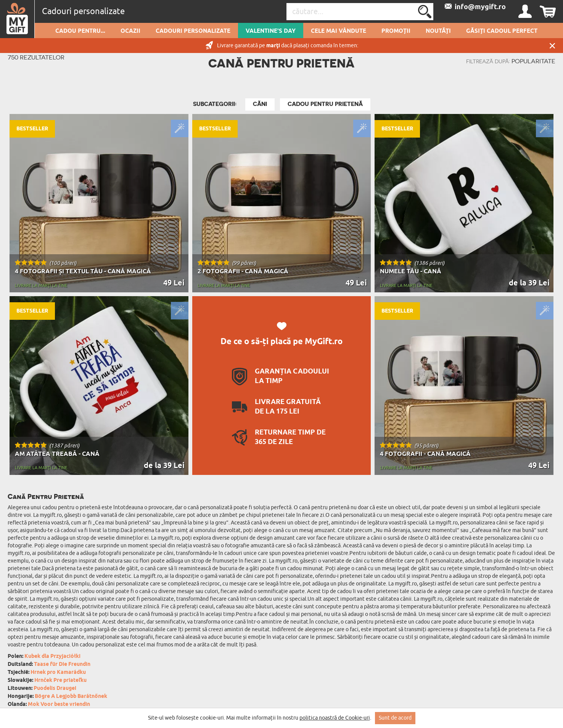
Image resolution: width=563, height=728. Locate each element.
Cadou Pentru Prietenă (325, 104)
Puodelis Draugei (55, 689)
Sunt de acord (395, 718)
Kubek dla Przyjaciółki (52, 657)
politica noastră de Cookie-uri (335, 718)
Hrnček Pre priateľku (60, 681)
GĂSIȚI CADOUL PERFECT (502, 31)
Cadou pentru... (80, 31)
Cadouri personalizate (193, 31)
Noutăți (438, 31)
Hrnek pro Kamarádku (58, 673)
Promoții (396, 31)
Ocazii (130, 31)
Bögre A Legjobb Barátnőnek (71, 697)
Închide (552, 46)
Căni (260, 104)
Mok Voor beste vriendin (59, 705)
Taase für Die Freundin (62, 665)
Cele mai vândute (339, 31)
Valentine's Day (271, 31)
